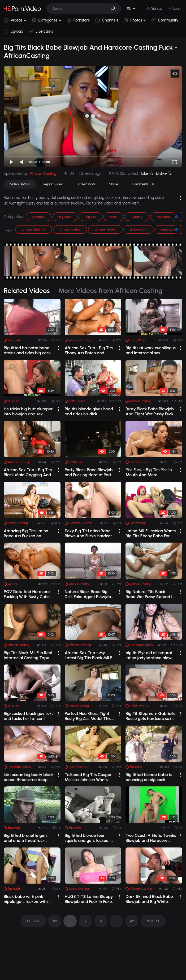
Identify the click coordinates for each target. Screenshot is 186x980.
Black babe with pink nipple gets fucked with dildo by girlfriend (26, 899)
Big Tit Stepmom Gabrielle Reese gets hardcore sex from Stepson (150, 716)
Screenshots (86, 184)
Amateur (39, 217)
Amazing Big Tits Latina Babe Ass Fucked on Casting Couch (26, 533)
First (55, 921)
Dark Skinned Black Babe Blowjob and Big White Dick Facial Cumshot (149, 899)
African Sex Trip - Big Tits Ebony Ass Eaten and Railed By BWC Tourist (89, 350)
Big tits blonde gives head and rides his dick (89, 411)
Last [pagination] (132, 921)
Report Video (53, 184)
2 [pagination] (86, 921)
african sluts (139, 229)
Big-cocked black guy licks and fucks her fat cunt (29, 716)
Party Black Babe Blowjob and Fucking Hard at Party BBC (89, 472)
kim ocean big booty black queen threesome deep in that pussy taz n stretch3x (29, 777)
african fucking (70, 229)
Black (114, 217)
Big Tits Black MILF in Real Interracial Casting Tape (28, 655)
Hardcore (163, 217)
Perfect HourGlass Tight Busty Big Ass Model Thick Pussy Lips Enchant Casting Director (89, 716)
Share (114, 184)
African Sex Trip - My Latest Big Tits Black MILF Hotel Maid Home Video (88, 655)
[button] (115, 8)
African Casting (43, 173)
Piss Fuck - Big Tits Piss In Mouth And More (149, 472)
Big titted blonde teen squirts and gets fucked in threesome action (89, 838)
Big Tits (90, 217)
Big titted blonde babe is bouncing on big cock (149, 777)
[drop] (59, 348)
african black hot (34, 229)
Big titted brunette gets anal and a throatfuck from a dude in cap (26, 838)
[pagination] (33, 921)
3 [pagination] (101, 921)
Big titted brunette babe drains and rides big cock (27, 350)
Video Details (20, 184)
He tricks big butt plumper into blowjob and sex (28, 411)
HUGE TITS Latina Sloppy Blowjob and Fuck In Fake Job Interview (89, 899)
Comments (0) (143, 184)
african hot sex (105, 229)
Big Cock (65, 217)
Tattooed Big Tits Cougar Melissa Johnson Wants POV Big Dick (88, 777)
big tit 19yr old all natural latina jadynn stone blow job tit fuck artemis (149, 655)
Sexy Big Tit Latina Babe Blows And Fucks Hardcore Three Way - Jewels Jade (90, 533)
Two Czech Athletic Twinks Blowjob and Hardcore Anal (151, 838)
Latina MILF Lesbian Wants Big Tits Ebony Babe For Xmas (151, 533)
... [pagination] (116, 921)
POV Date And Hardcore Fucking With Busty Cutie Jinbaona (27, 594)
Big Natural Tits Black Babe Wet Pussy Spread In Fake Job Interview (150, 594)
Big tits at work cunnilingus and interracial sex (151, 350)
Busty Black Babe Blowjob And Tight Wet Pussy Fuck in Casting (150, 411)
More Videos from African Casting (111, 291)
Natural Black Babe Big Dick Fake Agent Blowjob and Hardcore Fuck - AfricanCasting (88, 594)
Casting (137, 217)
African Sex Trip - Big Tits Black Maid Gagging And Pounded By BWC (28, 472)
